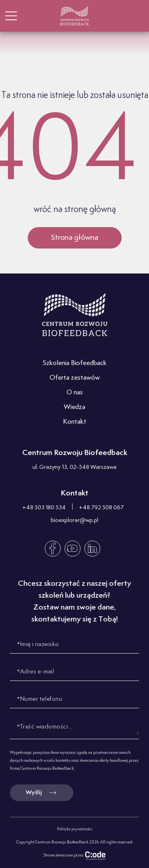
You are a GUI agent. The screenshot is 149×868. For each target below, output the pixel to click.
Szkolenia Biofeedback (74, 363)
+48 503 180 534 (44, 508)
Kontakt (75, 422)
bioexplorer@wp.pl (74, 520)
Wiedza (74, 407)
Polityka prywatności (75, 829)
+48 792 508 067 (101, 508)
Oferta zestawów (75, 378)
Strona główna (75, 238)
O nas (75, 392)
